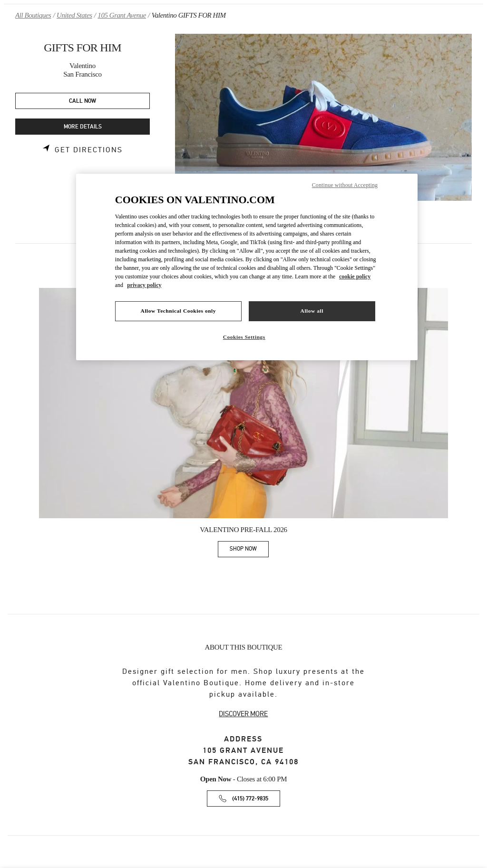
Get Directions (89, 150)
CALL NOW (83, 101)
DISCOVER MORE (243, 714)
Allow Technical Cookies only (178, 311)
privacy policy (144, 285)
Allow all (312, 311)
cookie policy (355, 276)
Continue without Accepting (345, 185)
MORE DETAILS (83, 127)
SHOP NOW (249, 550)
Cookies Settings (244, 337)
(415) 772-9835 (250, 799)
